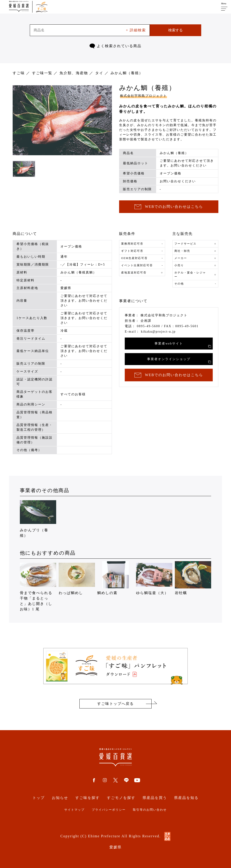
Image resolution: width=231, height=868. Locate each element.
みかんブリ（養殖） (38, 518)
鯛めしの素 (115, 578)
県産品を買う (155, 798)
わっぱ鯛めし (77, 578)
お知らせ (60, 798)
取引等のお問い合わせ (150, 810)
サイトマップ (74, 810)
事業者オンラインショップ (179, 360)
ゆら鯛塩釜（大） (154, 578)
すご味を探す (88, 798)
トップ (39, 798)
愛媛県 (115, 847)
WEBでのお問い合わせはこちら (169, 207)
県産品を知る (186, 798)
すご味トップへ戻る (115, 704)
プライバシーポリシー (109, 810)
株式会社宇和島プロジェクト (143, 96)
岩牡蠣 (193, 578)
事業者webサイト (183, 345)
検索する (176, 30)
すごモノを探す (121, 798)
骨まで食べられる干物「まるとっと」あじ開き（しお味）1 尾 (38, 586)
